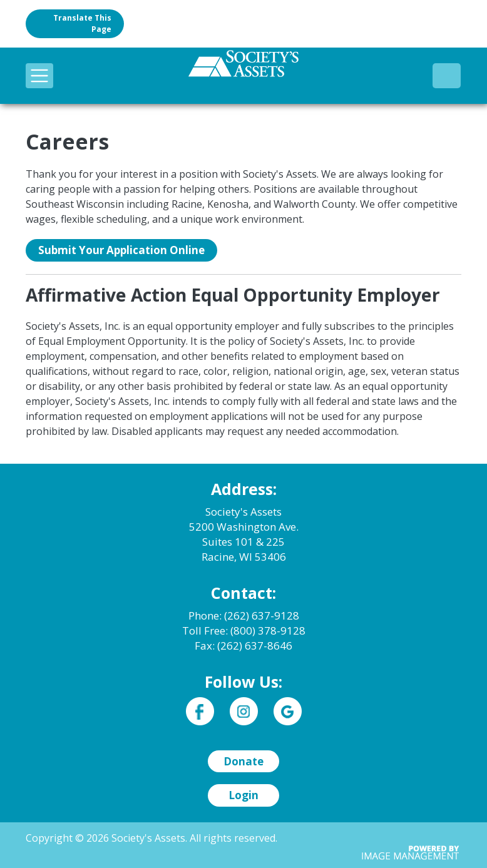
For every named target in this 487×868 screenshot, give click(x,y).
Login (243, 795)
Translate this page (82, 23)
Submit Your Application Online (121, 250)
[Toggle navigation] (39, 76)
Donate (243, 761)
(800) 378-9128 (447, 75)
